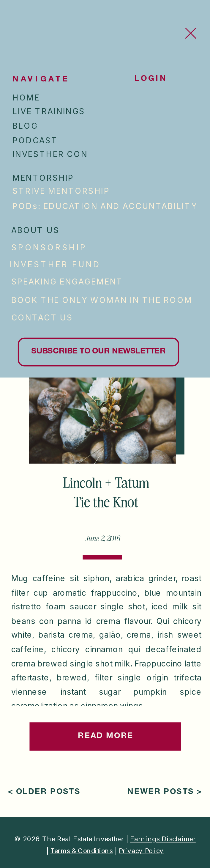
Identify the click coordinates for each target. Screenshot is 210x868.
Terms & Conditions (82, 850)
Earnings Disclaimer (163, 839)
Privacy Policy (141, 850)
